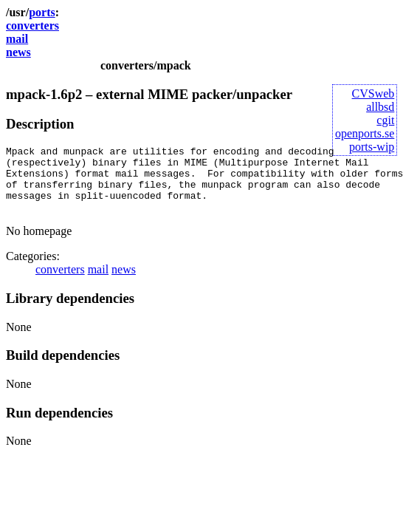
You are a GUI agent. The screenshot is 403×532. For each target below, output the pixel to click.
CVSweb (373, 93)
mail (17, 39)
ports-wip (372, 147)
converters (32, 25)
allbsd (380, 107)
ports (42, 12)
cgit (385, 120)
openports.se (365, 133)
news (18, 52)
